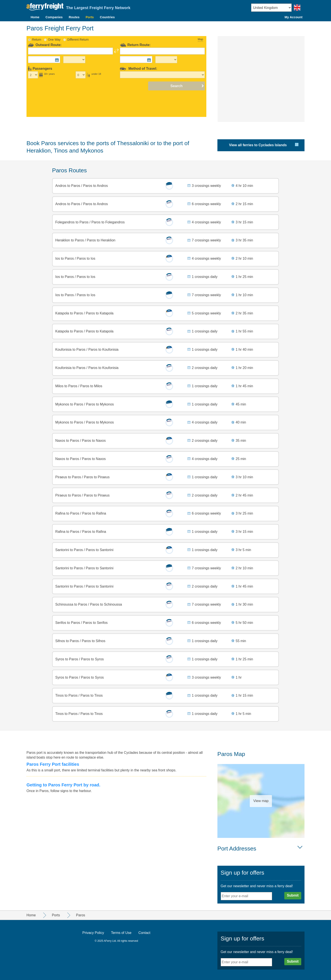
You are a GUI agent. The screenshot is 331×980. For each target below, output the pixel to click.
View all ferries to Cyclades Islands (258, 145)
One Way (54, 40)
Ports (90, 17)
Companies (54, 17)
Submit (293, 895)
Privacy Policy (93, 933)
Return (37, 40)
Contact (144, 933)
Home (35, 17)
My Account (293, 17)
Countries (107, 17)
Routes (74, 17)
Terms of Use (121, 933)
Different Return (78, 40)
